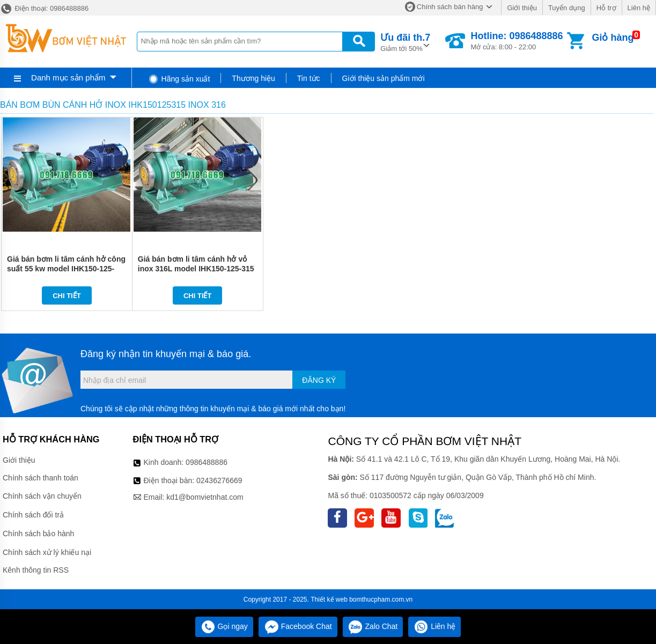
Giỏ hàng (613, 38)
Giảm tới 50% (405, 42)
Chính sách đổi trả (33, 515)
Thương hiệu (253, 78)
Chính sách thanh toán (40, 478)
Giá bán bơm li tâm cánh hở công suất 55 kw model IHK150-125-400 (66, 269)
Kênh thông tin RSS (36, 570)
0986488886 (207, 462)
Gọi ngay (224, 626)
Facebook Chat (298, 626)
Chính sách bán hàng (450, 7)
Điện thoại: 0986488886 (44, 8)
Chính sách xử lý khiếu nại (47, 552)
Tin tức (309, 78)
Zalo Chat (373, 626)
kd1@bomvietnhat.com (205, 497)
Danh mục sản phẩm (68, 77)
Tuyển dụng (567, 8)
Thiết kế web (329, 599)
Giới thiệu (522, 8)
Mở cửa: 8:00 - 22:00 (517, 41)
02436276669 (219, 480)
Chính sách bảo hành (38, 534)
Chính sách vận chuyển (42, 496)
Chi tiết (67, 296)
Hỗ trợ (606, 8)
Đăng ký (319, 380)
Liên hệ (639, 8)
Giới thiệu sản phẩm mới (384, 78)
